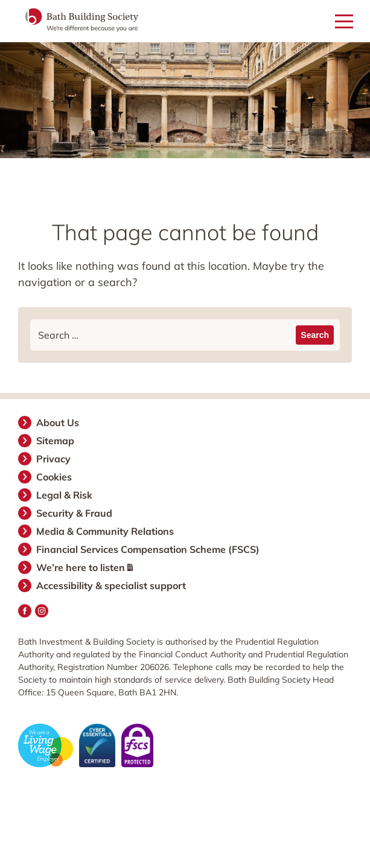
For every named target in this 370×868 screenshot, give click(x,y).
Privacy (54, 459)
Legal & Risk (65, 495)
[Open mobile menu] (344, 22)
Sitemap (56, 441)
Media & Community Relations (106, 531)
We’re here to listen (85, 567)
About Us (58, 423)
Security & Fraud (75, 513)
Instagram (42, 611)
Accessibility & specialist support (112, 586)
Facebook (25, 611)
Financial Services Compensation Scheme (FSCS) (148, 549)
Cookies (55, 477)
